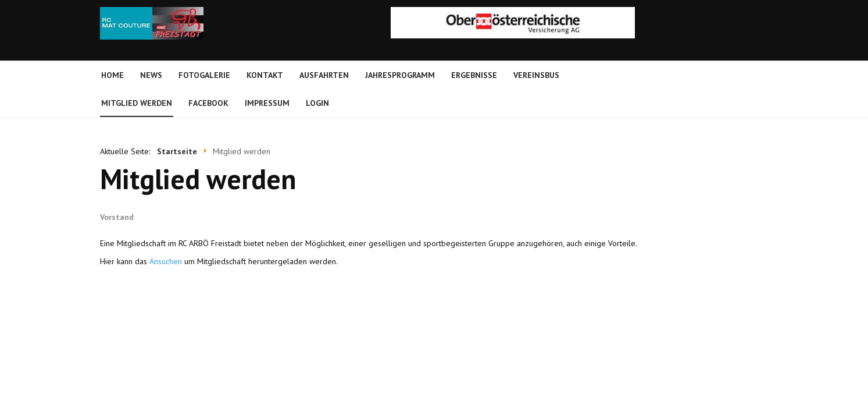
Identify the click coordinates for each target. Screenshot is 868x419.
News (151, 75)
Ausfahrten (324, 75)
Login (317, 103)
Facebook (208, 103)
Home (112, 75)
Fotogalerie (204, 75)
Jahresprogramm (400, 75)
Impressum (267, 103)
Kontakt (265, 75)
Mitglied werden (137, 103)
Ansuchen (166, 261)
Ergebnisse (474, 75)
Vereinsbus (536, 75)
